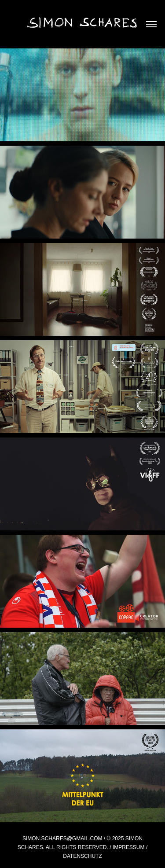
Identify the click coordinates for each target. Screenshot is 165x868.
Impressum (129, 847)
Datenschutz (82, 856)
